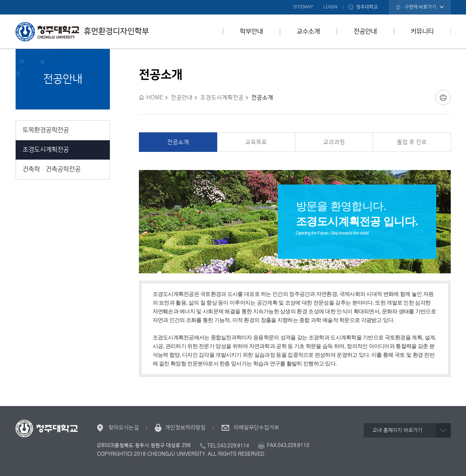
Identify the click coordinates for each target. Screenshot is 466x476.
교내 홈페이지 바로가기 (397, 430)
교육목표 (256, 142)
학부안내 (251, 32)
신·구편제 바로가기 (416, 7)
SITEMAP (303, 7)
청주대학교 (367, 7)
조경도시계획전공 (46, 150)
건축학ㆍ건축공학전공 (51, 169)
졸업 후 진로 (412, 142)
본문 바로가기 (233, 0)
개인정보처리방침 (185, 428)
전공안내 (365, 32)
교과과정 (334, 142)
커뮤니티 (422, 32)
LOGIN (331, 7)
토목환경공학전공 (46, 130)
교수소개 (308, 32)
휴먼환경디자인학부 (82, 32)
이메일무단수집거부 (256, 428)
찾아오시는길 (124, 428)
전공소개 (178, 142)
